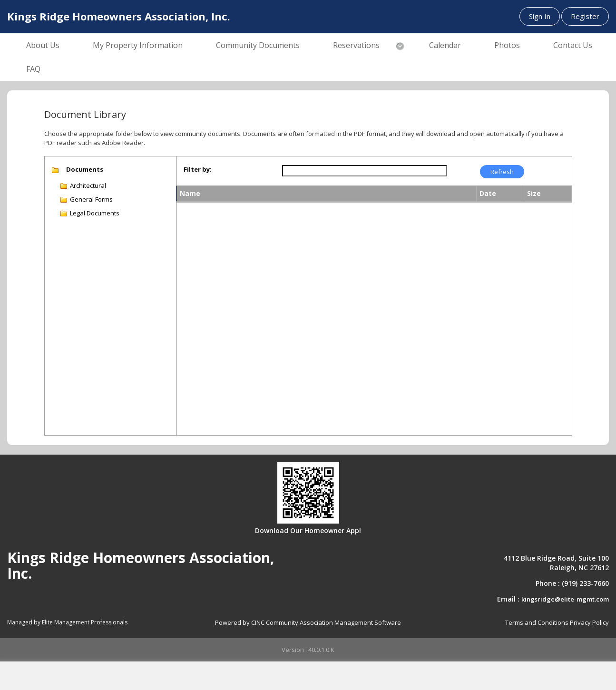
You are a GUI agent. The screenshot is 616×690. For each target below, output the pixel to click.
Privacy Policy (589, 622)
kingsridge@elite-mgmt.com (565, 599)
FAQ (33, 69)
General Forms (91, 199)
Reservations (356, 45)
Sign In (540, 16)
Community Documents (258, 45)
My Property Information (138, 45)
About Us (43, 45)
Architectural (88, 185)
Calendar (445, 45)
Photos (507, 45)
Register (585, 16)
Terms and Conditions (537, 622)
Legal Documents (95, 213)
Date (488, 193)
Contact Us (573, 45)
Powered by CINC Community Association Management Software (308, 622)
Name (190, 193)
